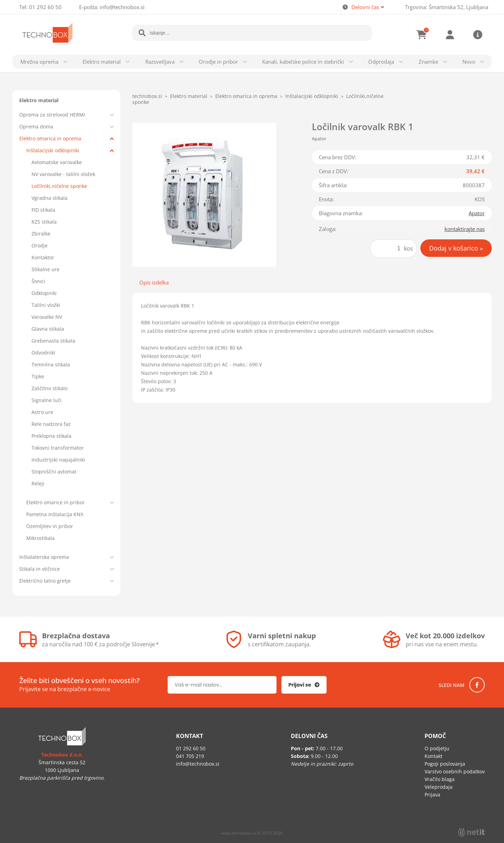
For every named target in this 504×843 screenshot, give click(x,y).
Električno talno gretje (45, 581)
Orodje (40, 245)
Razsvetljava (160, 62)
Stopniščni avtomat (54, 472)
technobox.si (147, 96)
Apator (477, 213)
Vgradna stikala (50, 198)
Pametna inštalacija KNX (55, 514)
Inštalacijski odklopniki (53, 150)
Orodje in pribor (218, 62)
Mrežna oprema (39, 62)
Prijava (450, 35)
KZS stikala (44, 222)
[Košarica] (422, 35)
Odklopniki (44, 293)
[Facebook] (477, 685)
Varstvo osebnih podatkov (455, 771)
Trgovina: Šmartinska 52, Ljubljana (447, 7)
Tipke (38, 376)
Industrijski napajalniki (58, 460)
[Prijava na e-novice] (304, 685)
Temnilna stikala (51, 364)
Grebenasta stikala (53, 341)
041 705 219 (190, 756)
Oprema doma (36, 127)
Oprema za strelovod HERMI (52, 115)
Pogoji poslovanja (445, 764)
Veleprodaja (439, 787)
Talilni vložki (46, 305)
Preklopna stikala (51, 436)
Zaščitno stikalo (50, 388)
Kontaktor (43, 257)
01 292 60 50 (45, 7)
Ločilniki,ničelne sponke (59, 186)
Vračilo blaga (440, 779)
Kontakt (433, 756)
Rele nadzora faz (51, 424)
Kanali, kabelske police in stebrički (303, 62)
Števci (38, 281)
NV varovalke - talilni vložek (63, 174)
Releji (38, 483)
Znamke (428, 62)
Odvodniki (43, 353)
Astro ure (42, 412)
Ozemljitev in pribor (50, 526)
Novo (469, 62)
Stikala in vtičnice (40, 569)
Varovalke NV (47, 317)
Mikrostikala (40, 538)
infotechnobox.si (122, 7)
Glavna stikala (48, 329)
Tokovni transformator (58, 448)
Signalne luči (47, 400)
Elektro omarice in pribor (55, 502)
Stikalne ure (45, 269)
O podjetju (437, 748)
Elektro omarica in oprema (50, 138)
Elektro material (102, 62)
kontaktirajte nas (465, 229)
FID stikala (43, 210)
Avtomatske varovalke (57, 162)
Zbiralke (41, 234)
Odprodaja (381, 62)
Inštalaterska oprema (44, 557)
